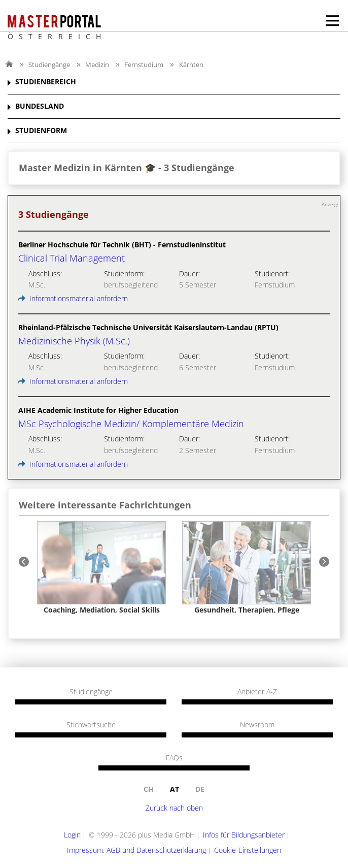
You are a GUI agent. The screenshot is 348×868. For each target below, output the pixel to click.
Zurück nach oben (174, 808)
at (175, 789)
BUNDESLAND (40, 106)
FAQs (174, 758)
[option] (101, 568)
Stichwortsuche (91, 725)
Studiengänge (49, 65)
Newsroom (257, 725)
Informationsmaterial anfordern (73, 298)
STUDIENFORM (41, 131)
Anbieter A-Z (257, 692)
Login (72, 835)
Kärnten (191, 65)
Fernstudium (144, 65)
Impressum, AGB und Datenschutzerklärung (136, 850)
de (200, 789)
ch (149, 789)
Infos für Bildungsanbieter (244, 835)
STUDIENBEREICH (46, 82)
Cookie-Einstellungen (248, 850)
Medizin (97, 65)
